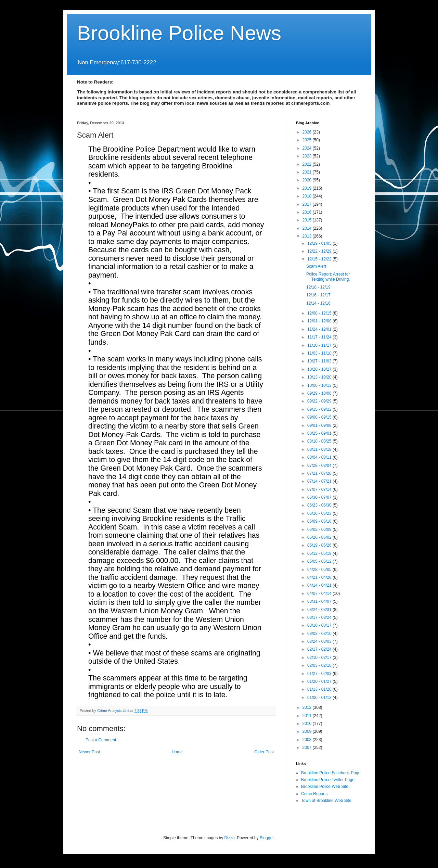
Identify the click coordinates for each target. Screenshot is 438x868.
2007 (308, 748)
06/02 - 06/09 (320, 529)
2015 (308, 220)
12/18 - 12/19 (318, 287)
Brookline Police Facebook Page (331, 773)
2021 (308, 172)
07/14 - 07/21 (320, 481)
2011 (308, 716)
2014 (308, 228)
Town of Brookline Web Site (326, 801)
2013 (308, 236)
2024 (308, 148)
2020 (308, 180)
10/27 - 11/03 (320, 361)
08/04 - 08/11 (320, 457)
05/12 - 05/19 (320, 553)
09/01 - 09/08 (320, 425)
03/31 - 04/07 (320, 601)
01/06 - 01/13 (320, 698)
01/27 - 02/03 (320, 674)
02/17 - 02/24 (320, 649)
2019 (308, 188)
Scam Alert (316, 266)
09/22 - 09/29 (320, 401)
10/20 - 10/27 (320, 369)
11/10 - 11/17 (320, 345)
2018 (308, 196)
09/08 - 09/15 (320, 417)
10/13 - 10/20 (320, 377)
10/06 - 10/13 (320, 385)
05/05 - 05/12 (320, 561)
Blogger (267, 838)
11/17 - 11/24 (320, 337)
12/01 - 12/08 (320, 321)
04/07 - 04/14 (320, 593)
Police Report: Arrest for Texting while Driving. (328, 277)
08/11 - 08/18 (320, 449)
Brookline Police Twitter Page (328, 780)
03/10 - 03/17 (320, 625)
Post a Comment (101, 740)
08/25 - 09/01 (320, 433)
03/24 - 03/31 (320, 610)
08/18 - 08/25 (320, 441)
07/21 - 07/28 (320, 473)
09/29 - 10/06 (320, 393)
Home (177, 752)
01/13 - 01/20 (320, 689)
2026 (308, 132)
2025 (308, 140)
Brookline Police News (179, 33)
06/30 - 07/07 (320, 497)
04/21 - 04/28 (320, 577)
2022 (308, 164)
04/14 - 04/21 (320, 585)
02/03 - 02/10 (320, 665)
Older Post (264, 752)
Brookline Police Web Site (325, 787)
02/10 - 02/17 (320, 658)
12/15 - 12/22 (320, 259)
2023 (308, 156)
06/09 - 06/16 (320, 521)
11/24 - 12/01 (320, 329)
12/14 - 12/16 (318, 303)
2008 (308, 740)
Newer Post (89, 752)
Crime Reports (314, 794)
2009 (308, 731)
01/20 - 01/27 (320, 681)
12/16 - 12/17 (318, 295)
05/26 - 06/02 (320, 537)
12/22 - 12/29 (320, 251)
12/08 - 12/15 (320, 313)
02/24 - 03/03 (320, 641)
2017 (308, 204)
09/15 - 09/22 (320, 409)
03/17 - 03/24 (320, 617)
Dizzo (230, 838)
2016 (308, 212)
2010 (308, 724)
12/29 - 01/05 (320, 243)
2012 (308, 707)
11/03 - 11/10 (320, 353)
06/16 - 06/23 (320, 513)
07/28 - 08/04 (320, 465)
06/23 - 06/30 (320, 505)
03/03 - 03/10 (320, 634)
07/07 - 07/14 (320, 489)
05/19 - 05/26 (320, 545)
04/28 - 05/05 (320, 570)
